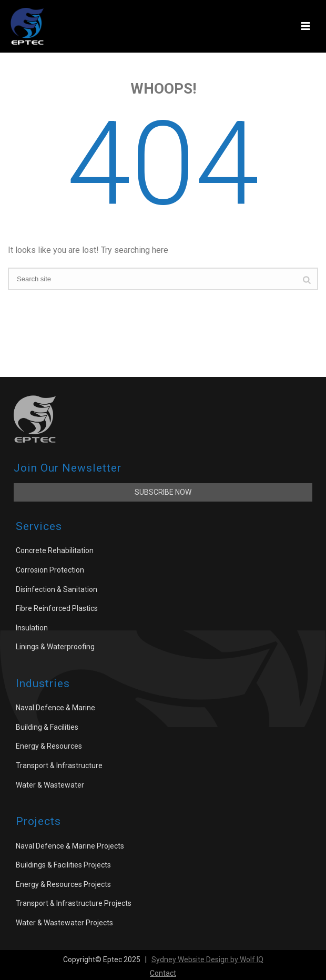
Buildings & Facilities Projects (63, 865)
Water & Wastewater (50, 785)
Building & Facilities (47, 727)
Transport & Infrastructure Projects (74, 903)
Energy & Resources (49, 746)
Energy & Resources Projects (63, 884)
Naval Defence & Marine (55, 708)
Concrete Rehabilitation (55, 550)
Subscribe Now (163, 492)
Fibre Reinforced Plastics (57, 608)
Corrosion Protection (50, 570)
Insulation (32, 628)
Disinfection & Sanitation (57, 589)
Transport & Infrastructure (59, 765)
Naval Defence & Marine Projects (70, 846)
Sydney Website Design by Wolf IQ (207, 959)
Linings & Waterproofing (55, 647)
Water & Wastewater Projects (64, 923)
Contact (163, 973)
